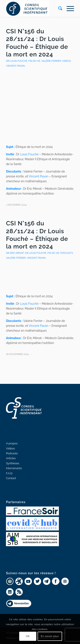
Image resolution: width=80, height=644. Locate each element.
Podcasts (67, 253)
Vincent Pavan (38, 176)
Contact (11, 478)
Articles (11, 458)
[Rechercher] (58, 8)
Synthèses (13, 463)
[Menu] (68, 8)
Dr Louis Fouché (17, 61)
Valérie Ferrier (51, 61)
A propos (12, 443)
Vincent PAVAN (15, 66)
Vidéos (66, 61)
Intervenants (14, 468)
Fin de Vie (34, 61)
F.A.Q (9, 473)
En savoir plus (50, 636)
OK (28, 636)
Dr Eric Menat (15, 253)
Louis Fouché (29, 154)
